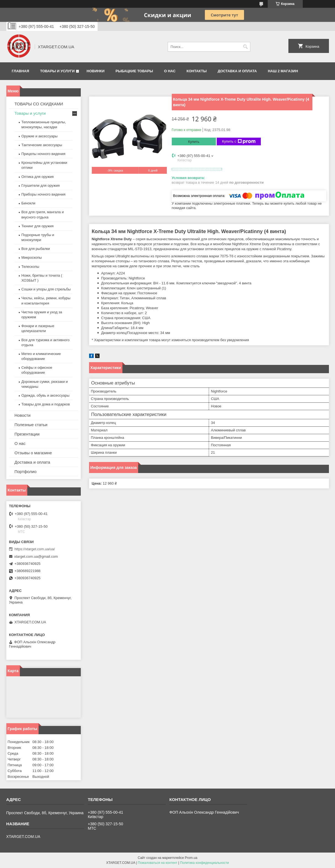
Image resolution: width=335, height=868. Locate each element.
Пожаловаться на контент (158, 863)
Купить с (239, 141)
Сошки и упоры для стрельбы (46, 289)
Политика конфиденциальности (204, 863)
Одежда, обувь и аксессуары (45, 395)
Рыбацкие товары (134, 71)
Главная (21, 71)
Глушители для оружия (41, 185)
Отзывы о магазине (33, 453)
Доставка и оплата (237, 71)
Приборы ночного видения (44, 194)
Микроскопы (32, 257)
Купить (194, 142)
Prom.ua (191, 858)
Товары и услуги (57, 71)
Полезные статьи (31, 425)
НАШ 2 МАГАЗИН (283, 71)
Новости (23, 415)
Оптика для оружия (38, 177)
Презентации (27, 434)
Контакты (197, 71)
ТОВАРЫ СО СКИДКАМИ (39, 104)
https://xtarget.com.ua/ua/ (35, 549)
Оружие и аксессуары (40, 136)
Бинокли (29, 203)
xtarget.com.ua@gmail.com (36, 556)
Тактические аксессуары (42, 145)
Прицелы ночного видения (44, 154)
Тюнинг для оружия (38, 226)
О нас (170, 71)
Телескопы (30, 267)
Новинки (96, 71)
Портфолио (26, 472)
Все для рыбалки (36, 249)
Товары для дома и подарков (46, 404)
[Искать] (246, 47)
